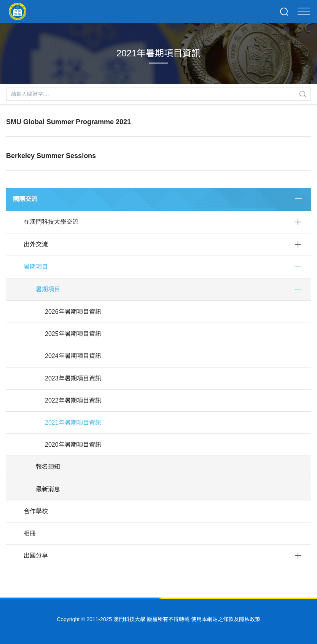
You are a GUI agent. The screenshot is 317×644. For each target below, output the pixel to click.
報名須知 (48, 467)
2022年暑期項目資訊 (73, 400)
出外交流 (36, 244)
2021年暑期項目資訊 (73, 423)
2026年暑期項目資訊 (73, 312)
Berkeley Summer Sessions (51, 156)
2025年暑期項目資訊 (73, 334)
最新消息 (48, 489)
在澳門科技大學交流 (51, 222)
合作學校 (36, 511)
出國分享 (36, 555)
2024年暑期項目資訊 (73, 356)
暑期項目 (36, 267)
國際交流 (25, 199)
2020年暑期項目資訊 (73, 445)
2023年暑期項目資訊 (73, 378)
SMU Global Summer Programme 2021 (68, 122)
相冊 (30, 533)
